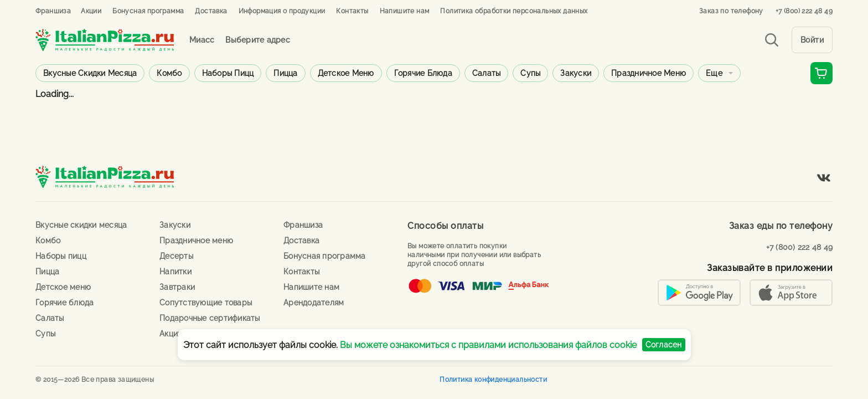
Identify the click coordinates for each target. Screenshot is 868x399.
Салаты (487, 73)
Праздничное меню (649, 73)
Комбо (169, 73)
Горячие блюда (423, 73)
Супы (530, 73)
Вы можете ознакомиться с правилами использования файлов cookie (488, 345)
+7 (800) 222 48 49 (804, 11)
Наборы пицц (228, 73)
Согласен (664, 345)
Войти (812, 40)
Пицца (285, 73)
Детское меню (346, 73)
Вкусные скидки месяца (90, 73)
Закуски (576, 73)
